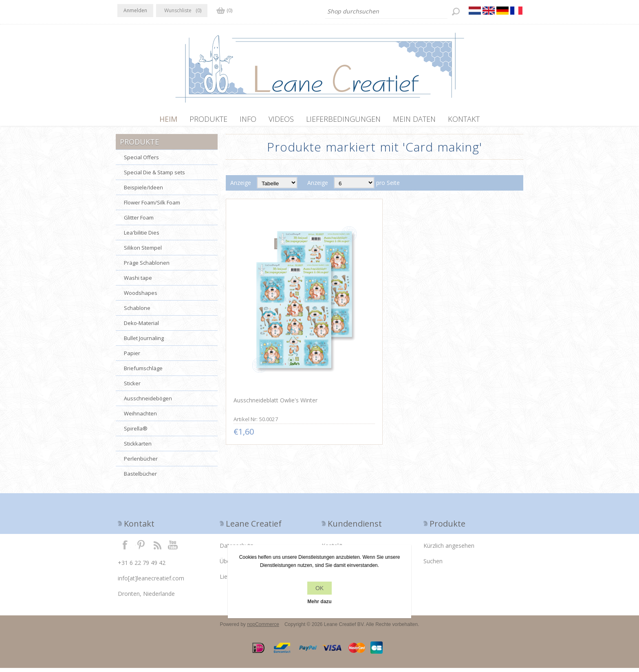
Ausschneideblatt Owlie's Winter (274, 329)
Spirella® (136, 433)
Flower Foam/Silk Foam (152, 206)
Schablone (137, 312)
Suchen (433, 565)
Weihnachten (140, 417)
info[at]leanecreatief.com (151, 582)
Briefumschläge (143, 372)
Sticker (132, 387)
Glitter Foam (139, 222)
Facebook (125, 549)
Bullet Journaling (144, 342)
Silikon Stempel (143, 252)
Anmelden (135, 10)
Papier (132, 357)
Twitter (141, 549)
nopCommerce (263, 628)
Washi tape (138, 282)
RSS (157, 549)
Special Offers (141, 161)
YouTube (173, 549)
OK (319, 588)
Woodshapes (141, 297)
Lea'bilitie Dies (142, 237)
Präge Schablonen (147, 267)
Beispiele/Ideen (143, 191)
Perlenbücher (141, 463)
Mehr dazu (319, 602)
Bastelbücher (140, 478)
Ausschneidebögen (148, 402)
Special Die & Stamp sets (154, 176)
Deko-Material (141, 327)
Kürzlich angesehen (449, 550)
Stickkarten (138, 448)
